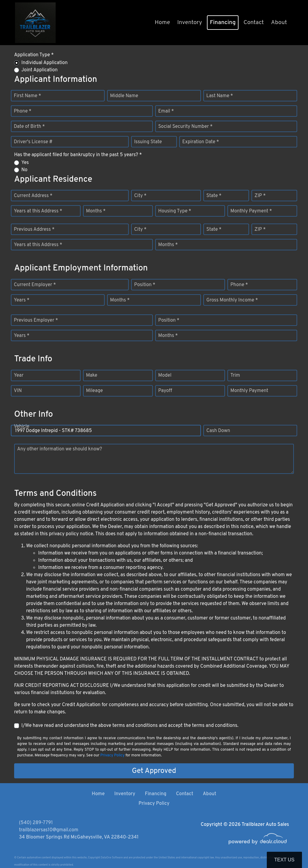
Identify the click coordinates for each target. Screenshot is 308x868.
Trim (235, 375)
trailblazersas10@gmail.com (49, 830)
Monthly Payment (249, 391)
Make (92, 375)
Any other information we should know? (60, 449)
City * (140, 196)
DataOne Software (112, 858)
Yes (25, 163)
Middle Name (124, 96)
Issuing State (148, 142)
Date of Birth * (29, 127)
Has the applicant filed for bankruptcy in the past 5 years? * (78, 155)
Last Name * (220, 96)
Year (19, 375)
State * (214, 196)
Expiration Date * (201, 142)
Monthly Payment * (251, 211)
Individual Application (45, 63)
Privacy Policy (112, 755)
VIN (18, 391)
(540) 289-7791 (36, 823)
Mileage (94, 391)
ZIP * (260, 196)
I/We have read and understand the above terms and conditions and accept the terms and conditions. (130, 726)
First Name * (27, 96)
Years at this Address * (38, 211)
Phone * (23, 111)
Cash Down (218, 431)
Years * (22, 300)
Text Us (284, 860)
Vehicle (22, 431)
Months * (96, 211)
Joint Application (39, 70)
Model (165, 375)
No (24, 170)
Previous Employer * (36, 320)
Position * (145, 285)
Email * (166, 111)
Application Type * (34, 55)
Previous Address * (34, 230)
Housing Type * (175, 211)
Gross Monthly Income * (232, 300)
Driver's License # (33, 142)
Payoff (165, 391)
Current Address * (33, 196)
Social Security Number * (185, 127)
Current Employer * (35, 285)
